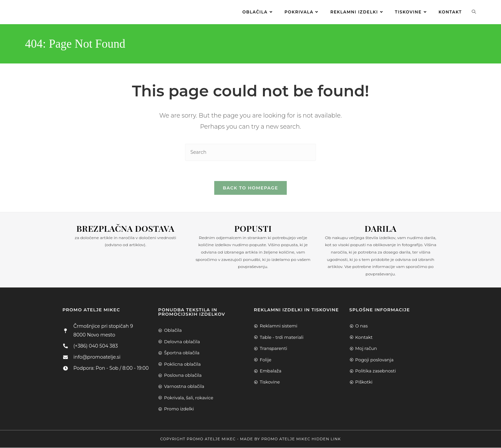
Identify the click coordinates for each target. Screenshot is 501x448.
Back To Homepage (251, 188)
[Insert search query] (250, 152)
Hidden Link (326, 439)
